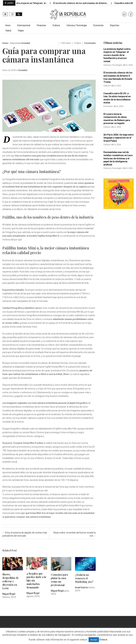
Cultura (56, 25)
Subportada (15, 43)
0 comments (90, 43)
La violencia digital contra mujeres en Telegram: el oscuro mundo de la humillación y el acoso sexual (117, 55)
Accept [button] (94, 640)
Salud (8, 31)
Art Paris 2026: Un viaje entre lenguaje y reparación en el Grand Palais (118, 138)
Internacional (24, 25)
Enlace (103, 640)
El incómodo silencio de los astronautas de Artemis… (84, 3)
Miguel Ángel (9, 594)
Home (5, 43)
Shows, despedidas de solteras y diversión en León (11, 581)
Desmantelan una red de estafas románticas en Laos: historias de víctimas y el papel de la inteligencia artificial (118, 158)
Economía (98, 25)
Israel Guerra (81, 587)
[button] (5, 14)
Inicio (8, 25)
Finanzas (41, 25)
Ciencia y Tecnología (77, 25)
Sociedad (26, 43)
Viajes (21, 31)
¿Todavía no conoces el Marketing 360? (84, 578)
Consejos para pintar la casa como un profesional (59, 580)
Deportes (115, 25)
